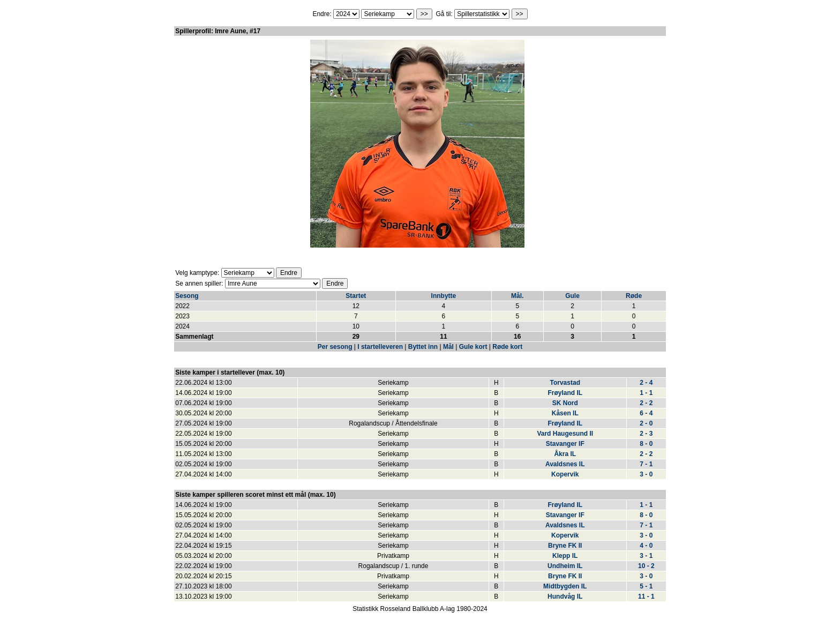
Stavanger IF (565, 444)
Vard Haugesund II (565, 434)
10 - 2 (646, 566)
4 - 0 (646, 546)
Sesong (187, 296)
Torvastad (565, 383)
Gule (572, 296)
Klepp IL (565, 556)
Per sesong (335, 347)
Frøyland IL (565, 393)
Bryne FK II (565, 546)
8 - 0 (646, 444)
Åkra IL (565, 454)
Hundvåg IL (565, 596)
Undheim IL (565, 566)
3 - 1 (646, 556)
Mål (448, 347)
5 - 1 (646, 586)
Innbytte (444, 296)
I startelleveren (380, 347)
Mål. (517, 296)
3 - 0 (646, 474)
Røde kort (507, 347)
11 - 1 (646, 596)
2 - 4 (646, 383)
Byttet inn (423, 347)
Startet (356, 296)
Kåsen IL (565, 413)
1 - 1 (646, 393)
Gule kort (473, 347)
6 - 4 (646, 413)
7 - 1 (646, 464)
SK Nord (565, 403)
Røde (634, 296)
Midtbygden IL (565, 586)
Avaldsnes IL (565, 464)
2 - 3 (646, 434)
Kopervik (565, 474)
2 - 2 (646, 403)
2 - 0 (646, 423)
